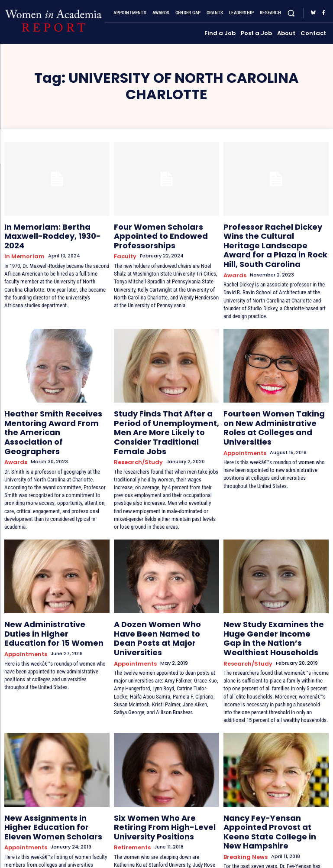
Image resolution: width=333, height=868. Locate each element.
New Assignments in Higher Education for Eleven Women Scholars (52, 778)
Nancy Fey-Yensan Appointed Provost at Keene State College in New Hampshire (276, 778)
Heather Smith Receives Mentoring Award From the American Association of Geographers (49, 405)
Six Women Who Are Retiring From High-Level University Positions (161, 778)
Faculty (124, 250)
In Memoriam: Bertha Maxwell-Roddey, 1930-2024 (55, 229)
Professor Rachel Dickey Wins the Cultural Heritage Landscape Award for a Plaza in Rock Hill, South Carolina (275, 237)
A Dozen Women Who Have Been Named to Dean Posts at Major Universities (163, 594)
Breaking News (243, 795)
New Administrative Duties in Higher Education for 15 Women (56, 590)
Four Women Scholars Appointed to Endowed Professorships (152, 233)
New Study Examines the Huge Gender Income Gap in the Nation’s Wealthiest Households (273, 597)
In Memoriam (22, 242)
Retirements (131, 795)
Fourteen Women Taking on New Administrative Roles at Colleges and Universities (270, 402)
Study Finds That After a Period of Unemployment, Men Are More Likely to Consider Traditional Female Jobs (165, 405)
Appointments (243, 419)
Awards (233, 257)
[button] (291, 13)
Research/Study (135, 426)
